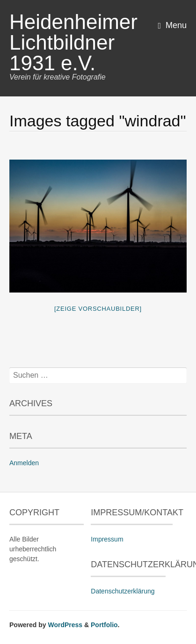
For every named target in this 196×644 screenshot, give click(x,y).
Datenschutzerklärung (123, 591)
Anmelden (24, 463)
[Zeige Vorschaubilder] (98, 309)
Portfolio (104, 625)
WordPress (65, 625)
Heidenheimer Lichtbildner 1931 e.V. (73, 42)
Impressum (107, 539)
